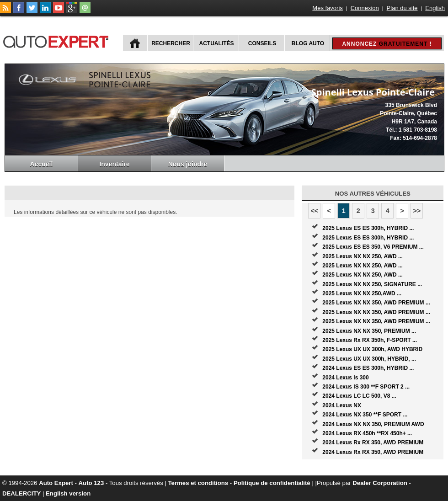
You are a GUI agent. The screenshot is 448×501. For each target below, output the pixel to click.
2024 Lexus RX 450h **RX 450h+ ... (367, 433)
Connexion (365, 8)
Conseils (262, 43)
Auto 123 (91, 483)
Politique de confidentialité (272, 483)
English (435, 8)
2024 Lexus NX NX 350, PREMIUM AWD (373, 424)
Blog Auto (308, 43)
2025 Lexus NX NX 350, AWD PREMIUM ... (376, 303)
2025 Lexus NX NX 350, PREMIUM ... (369, 331)
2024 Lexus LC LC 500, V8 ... (359, 396)
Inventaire (114, 164)
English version (68, 493)
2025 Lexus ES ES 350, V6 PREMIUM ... (373, 247)
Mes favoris (327, 8)
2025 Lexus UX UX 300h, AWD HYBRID (372, 349)
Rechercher (171, 43)
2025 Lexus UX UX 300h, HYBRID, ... (369, 359)
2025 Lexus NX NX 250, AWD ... (363, 256)
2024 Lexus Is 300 (345, 378)
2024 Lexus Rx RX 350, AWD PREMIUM (373, 442)
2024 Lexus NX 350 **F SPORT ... (365, 415)
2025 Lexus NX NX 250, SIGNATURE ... (372, 284)
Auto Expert (56, 483)
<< (314, 211)
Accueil (42, 164)
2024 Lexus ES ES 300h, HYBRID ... (368, 368)
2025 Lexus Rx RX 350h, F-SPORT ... (370, 340)
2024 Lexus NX (342, 405)
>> (417, 211)
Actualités (217, 43)
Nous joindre (188, 164)
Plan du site (402, 8)
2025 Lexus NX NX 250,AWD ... (362, 293)
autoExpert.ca (58, 40)
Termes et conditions (198, 483)
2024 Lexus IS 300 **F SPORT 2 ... (366, 387)
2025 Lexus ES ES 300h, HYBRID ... (368, 228)
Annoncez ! (387, 44)
